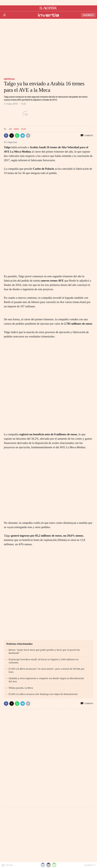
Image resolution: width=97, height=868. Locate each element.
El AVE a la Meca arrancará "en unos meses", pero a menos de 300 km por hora (47, 670)
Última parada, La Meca (21, 688)
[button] (6, 136)
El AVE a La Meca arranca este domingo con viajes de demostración (43, 694)
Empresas (9, 79)
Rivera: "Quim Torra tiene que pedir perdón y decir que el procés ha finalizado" (44, 651)
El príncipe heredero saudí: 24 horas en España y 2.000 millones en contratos (44, 661)
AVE (10, 129)
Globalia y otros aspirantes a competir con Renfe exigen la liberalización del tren (46, 680)
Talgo (24, 129)
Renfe (16, 129)
